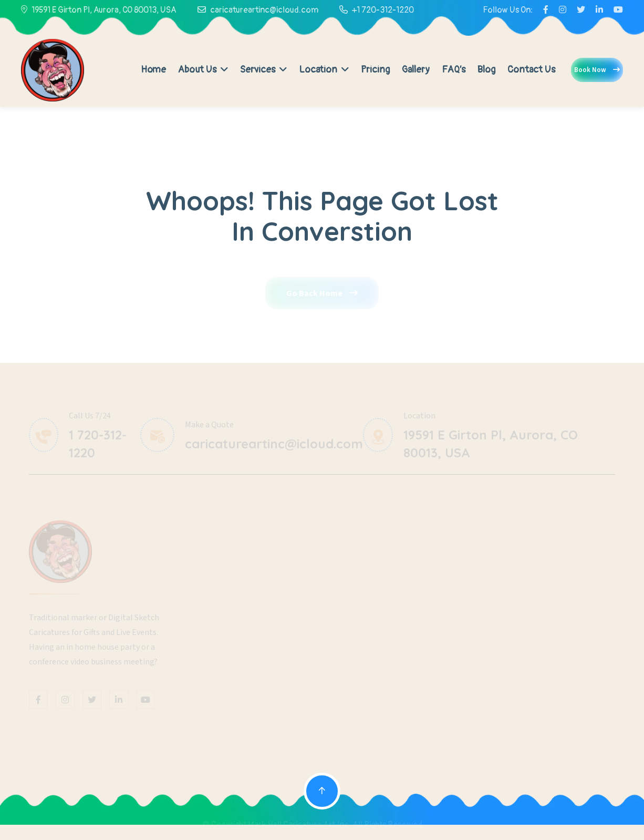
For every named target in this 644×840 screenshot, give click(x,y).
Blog (486, 70)
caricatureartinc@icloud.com (264, 10)
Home (153, 70)
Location (324, 70)
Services (263, 70)
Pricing (375, 70)
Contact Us (531, 70)
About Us (203, 70)
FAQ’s (454, 70)
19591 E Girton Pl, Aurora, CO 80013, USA (104, 10)
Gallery (416, 70)
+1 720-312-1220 (383, 10)
